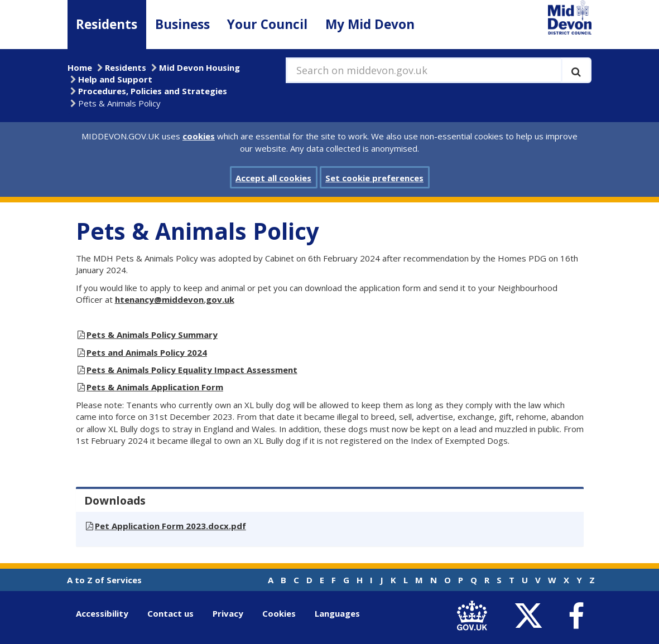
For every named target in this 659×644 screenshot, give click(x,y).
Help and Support (115, 79)
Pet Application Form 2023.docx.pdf (170, 526)
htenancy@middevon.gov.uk (175, 299)
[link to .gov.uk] (475, 616)
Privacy (228, 613)
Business (182, 24)
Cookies (279, 613)
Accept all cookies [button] (273, 178)
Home (80, 67)
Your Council (267, 24)
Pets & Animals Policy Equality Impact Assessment (192, 370)
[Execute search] (576, 70)
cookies (199, 136)
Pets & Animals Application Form (155, 387)
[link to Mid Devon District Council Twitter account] (531, 616)
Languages (337, 613)
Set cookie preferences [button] (374, 178)
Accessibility (102, 613)
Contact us (170, 613)
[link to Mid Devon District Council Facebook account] (576, 616)
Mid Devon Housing (199, 67)
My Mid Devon (370, 24)
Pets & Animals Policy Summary (152, 335)
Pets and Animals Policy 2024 (147, 352)
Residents (107, 24)
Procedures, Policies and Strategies (153, 91)
